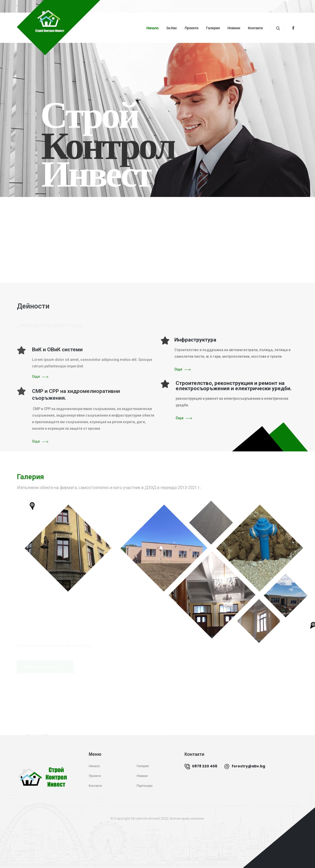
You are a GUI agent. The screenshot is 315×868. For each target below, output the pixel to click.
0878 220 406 (201, 766)
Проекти (192, 28)
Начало (152, 28)
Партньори (145, 786)
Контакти (255, 28)
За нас (172, 28)
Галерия (213, 28)
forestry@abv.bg (245, 766)
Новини (234, 28)
